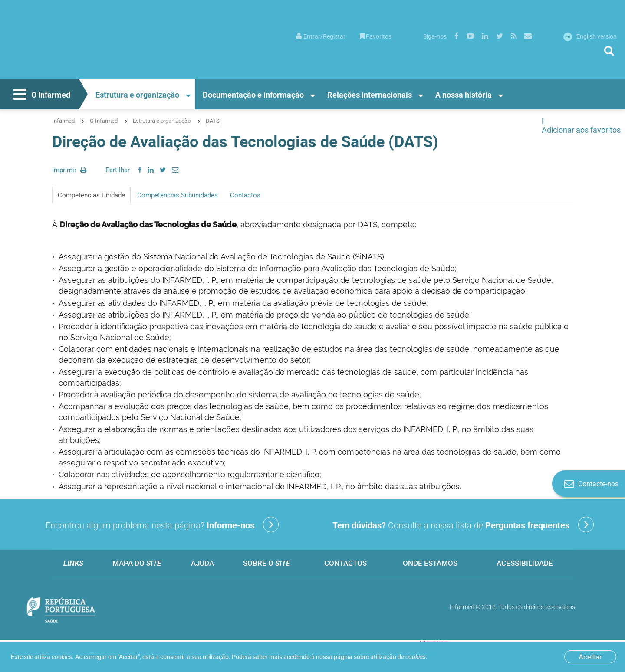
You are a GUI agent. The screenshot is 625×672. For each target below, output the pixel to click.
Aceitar (590, 657)
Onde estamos (430, 563)
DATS (213, 121)
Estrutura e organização (137, 95)
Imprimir (69, 170)
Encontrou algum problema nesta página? (162, 524)
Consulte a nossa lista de (463, 524)
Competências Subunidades (178, 195)
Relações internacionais (370, 95)
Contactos (245, 195)
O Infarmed (41, 95)
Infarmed (63, 121)
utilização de (398, 657)
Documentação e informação (253, 95)
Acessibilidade (525, 563)
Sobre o (266, 563)
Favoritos (376, 36)
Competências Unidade (91, 195)
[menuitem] (321, 36)
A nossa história (464, 95)
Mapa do (137, 563)
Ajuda (202, 563)
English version (590, 36)
